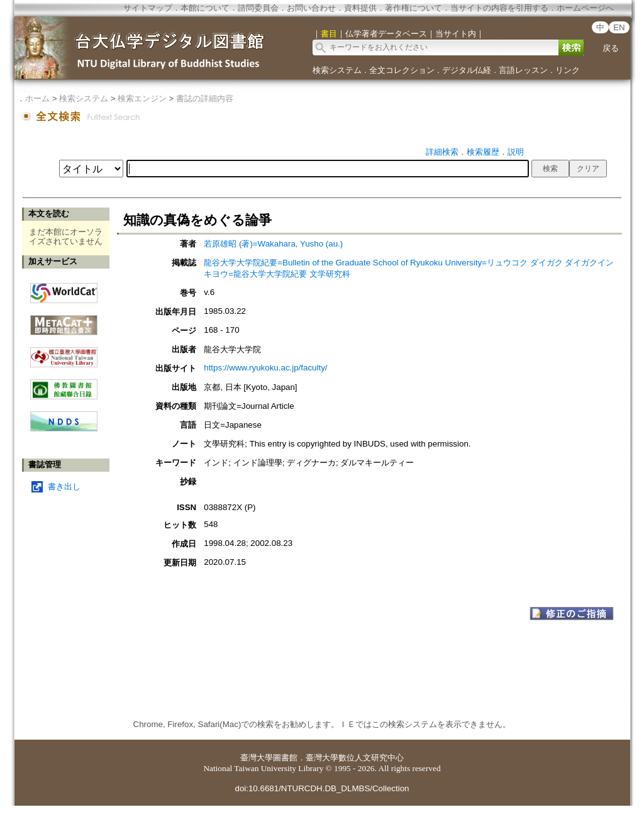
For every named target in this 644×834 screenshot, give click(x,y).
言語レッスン (523, 70)
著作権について (414, 8)
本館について (205, 8)
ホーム (37, 98)
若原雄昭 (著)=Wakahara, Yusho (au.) (273, 244)
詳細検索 (442, 152)
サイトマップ (148, 8)
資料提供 (360, 8)
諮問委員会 (258, 8)
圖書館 (285, 758)
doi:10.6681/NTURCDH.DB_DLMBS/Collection (322, 788)
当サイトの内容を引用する (499, 8)
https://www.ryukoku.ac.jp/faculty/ (265, 368)
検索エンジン (142, 98)
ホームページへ (585, 8)
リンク (568, 70)
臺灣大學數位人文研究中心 (355, 758)
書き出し (64, 486)
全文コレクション (402, 70)
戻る (611, 48)
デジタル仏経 (467, 70)
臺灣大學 (257, 758)
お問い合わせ (311, 8)
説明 (516, 152)
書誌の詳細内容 (205, 98)
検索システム (337, 70)
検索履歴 (483, 152)
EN (619, 27)
